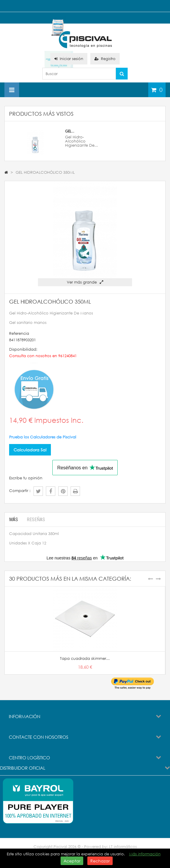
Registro (105, 59)
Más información (145, 854)
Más (14, 520)
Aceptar (72, 861)
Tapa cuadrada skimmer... (85, 659)
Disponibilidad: (23, 349)
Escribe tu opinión (26, 478)
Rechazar (100, 861)
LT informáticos (123, 847)
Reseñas (36, 520)
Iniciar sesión (69, 59)
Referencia (19, 333)
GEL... (70, 131)
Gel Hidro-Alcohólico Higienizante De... (81, 141)
